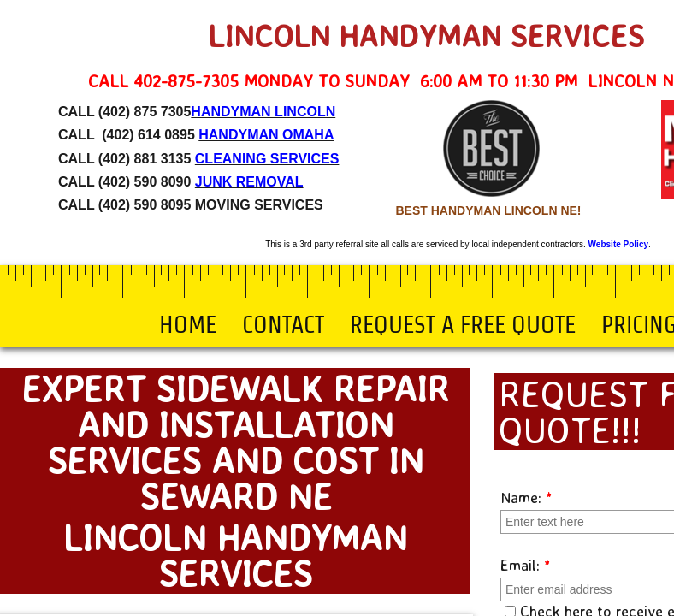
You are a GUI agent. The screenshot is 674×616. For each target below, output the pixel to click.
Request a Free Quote (463, 324)
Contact (283, 324)
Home (188, 324)
